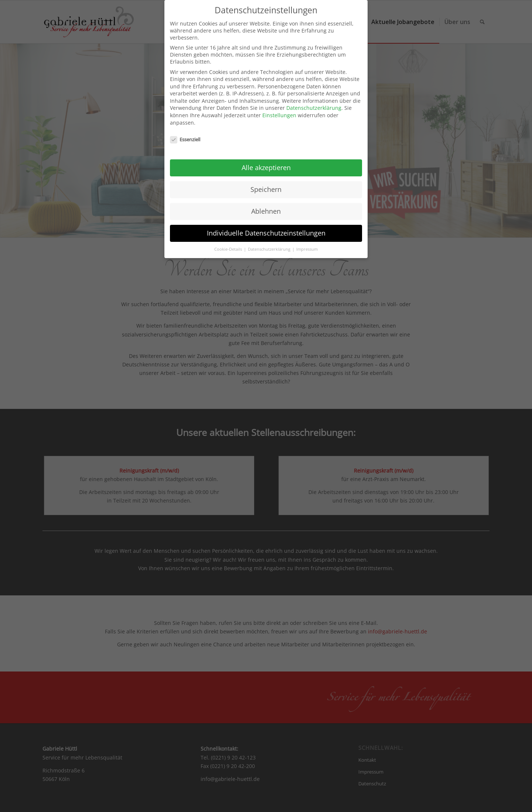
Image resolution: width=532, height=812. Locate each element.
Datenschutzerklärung (314, 103)
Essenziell (185, 134)
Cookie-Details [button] (229, 244)
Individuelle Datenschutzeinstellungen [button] (266, 228)
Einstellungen (279, 110)
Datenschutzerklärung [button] (270, 244)
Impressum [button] (307, 244)
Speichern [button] (266, 184)
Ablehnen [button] (266, 206)
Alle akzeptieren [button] (266, 162)
